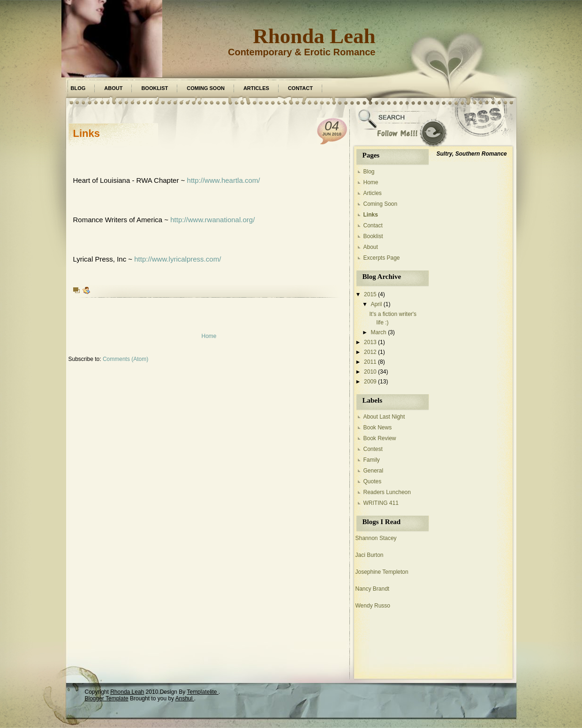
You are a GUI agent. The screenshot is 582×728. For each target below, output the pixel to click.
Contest (373, 449)
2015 (370, 294)
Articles (256, 88)
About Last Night (384, 417)
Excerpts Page (382, 258)
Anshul (185, 698)
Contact (300, 88)
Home (209, 336)
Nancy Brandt (373, 589)
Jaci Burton (370, 555)
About (113, 88)
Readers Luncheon (387, 492)
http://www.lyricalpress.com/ (178, 259)
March (378, 332)
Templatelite (202, 692)
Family (372, 460)
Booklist (155, 88)
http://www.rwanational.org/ (212, 220)
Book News (378, 428)
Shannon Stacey (376, 538)
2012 (370, 352)
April (376, 304)
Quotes (373, 481)
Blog (78, 88)
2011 (370, 362)
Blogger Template (107, 698)
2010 (370, 372)
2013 (370, 342)
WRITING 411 (381, 503)
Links (87, 133)
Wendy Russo (373, 606)
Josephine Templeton (382, 572)
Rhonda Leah (314, 36)
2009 (370, 382)
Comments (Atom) (125, 359)
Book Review (380, 438)
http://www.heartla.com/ (224, 180)
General (374, 471)
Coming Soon (206, 88)
